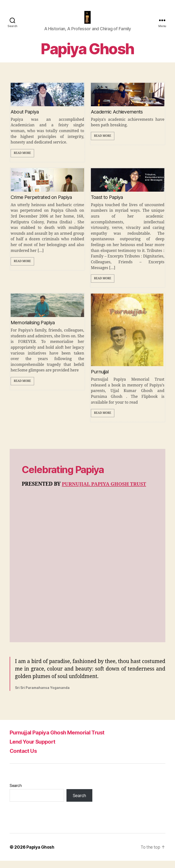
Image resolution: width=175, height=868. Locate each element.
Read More (22, 160)
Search (16, 793)
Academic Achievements (117, 119)
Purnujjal (100, 379)
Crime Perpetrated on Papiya (41, 204)
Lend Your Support (35, 749)
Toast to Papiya (107, 204)
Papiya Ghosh (41, 854)
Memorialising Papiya (33, 330)
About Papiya (25, 119)
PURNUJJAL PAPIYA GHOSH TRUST (106, 491)
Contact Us (25, 758)
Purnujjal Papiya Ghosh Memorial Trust (61, 740)
